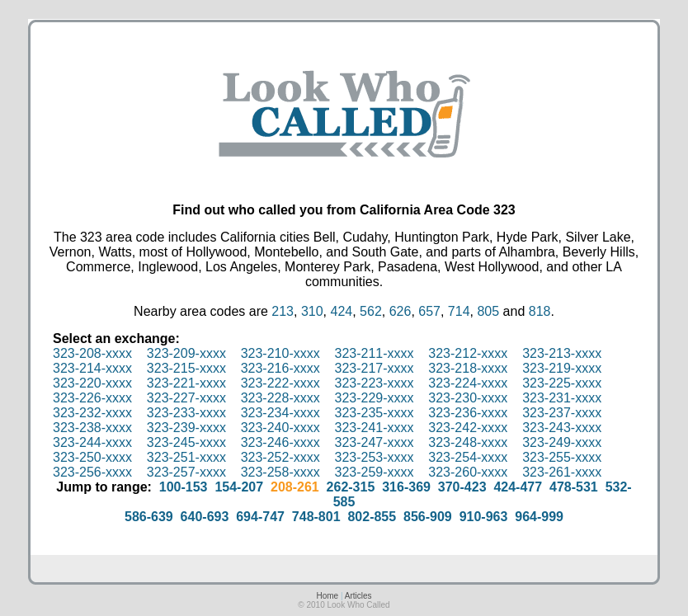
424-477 (518, 487)
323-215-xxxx (186, 368)
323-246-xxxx (280, 442)
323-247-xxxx (374, 442)
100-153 (184, 487)
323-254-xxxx (468, 457)
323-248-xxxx (468, 442)
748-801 (316, 517)
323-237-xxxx (562, 413)
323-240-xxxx (280, 428)
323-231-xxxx (562, 398)
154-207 (239, 487)
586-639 (149, 517)
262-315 (351, 487)
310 (312, 311)
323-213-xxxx (562, 353)
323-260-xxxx (468, 472)
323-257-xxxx (186, 472)
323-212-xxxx (468, 353)
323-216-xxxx (280, 368)
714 (459, 311)
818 (540, 311)
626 (401, 311)
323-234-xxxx (280, 413)
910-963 (484, 517)
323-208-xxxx (92, 353)
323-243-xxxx (562, 428)
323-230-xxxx (468, 398)
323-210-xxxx (280, 353)
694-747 (260, 517)
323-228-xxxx (280, 398)
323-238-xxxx (92, 428)
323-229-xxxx (374, 398)
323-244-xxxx (92, 442)
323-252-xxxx (280, 457)
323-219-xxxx (562, 368)
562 (371, 311)
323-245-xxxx (186, 442)
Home (327, 596)
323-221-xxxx (186, 383)
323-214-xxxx (92, 368)
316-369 (406, 487)
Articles (358, 596)
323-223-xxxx (374, 383)
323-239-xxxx (186, 428)
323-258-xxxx (280, 472)
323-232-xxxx (92, 413)
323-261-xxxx (562, 472)
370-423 (462, 487)
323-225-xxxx (562, 383)
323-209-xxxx (186, 353)
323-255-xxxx (562, 457)
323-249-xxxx (562, 442)
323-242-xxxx (468, 428)
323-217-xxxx (374, 368)
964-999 (539, 517)
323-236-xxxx (468, 413)
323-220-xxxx (92, 383)
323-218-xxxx (468, 368)
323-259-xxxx (374, 472)
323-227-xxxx (186, 398)
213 (283, 311)
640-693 (205, 517)
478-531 (574, 487)
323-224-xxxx (468, 383)
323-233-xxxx (186, 413)
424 (341, 311)
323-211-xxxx (374, 353)
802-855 (372, 517)
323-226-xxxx (92, 398)
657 (429, 311)
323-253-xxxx (374, 457)
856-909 (428, 517)
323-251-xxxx (186, 457)
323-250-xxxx (92, 457)
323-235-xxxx (374, 413)
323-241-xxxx (374, 428)
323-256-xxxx (92, 472)
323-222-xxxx (280, 383)
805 (488, 311)
